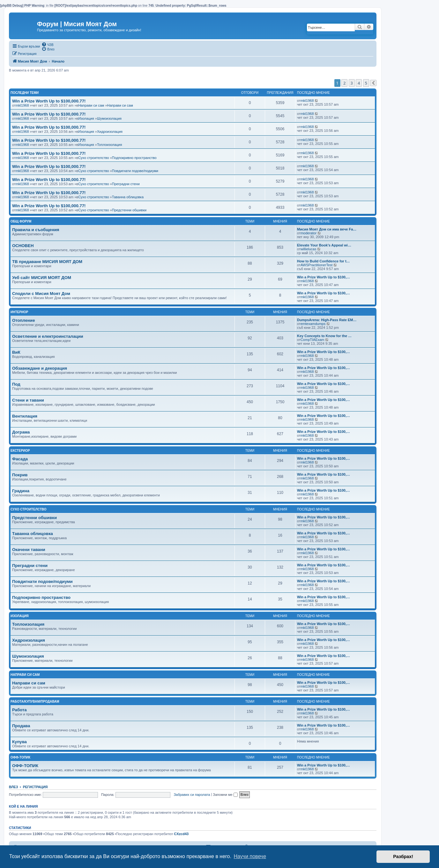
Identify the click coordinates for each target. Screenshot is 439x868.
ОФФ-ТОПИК (25, 766)
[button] (373, 83)
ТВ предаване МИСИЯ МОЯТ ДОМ (47, 262)
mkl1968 (22, 105)
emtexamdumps (313, 324)
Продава (21, 726)
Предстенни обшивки (129, 210)
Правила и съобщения (36, 230)
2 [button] (344, 83)
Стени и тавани (28, 400)
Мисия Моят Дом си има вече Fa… (327, 229)
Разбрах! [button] (403, 857)
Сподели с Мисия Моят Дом (41, 294)
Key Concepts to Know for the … (324, 336)
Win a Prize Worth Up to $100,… (324, 277)
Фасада (20, 459)
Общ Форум (21, 221)
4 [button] (359, 83)
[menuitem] (47, 44)
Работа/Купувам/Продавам (35, 702)
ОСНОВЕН (23, 246)
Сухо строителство (93, 158)
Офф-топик (20, 757)
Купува (19, 742)
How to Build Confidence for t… (324, 261)
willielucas (309, 249)
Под (16, 384)
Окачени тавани (29, 550)
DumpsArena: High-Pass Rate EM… (327, 320)
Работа (19, 710)
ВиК (16, 352)
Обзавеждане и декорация (40, 368)
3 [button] (352, 83)
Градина (21, 491)
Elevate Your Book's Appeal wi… (324, 245)
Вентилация (25, 416)
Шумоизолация (109, 118)
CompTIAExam (313, 340)
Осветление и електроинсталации (48, 336)
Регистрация (35, 787)
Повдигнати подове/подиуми (135, 171)
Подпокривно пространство (134, 158)
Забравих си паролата (192, 795)
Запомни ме (225, 795)
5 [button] (366, 83)
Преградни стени (126, 184)
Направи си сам (91, 105)
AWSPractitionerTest (316, 265)
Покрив (20, 475)
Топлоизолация (109, 145)
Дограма (21, 432)
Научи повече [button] (250, 856)
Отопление (24, 320)
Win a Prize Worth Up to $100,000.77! (49, 101)
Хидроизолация (110, 132)
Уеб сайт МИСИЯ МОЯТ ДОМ (42, 278)
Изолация (86, 118)
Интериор (19, 312)
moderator (309, 233)
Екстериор (20, 451)
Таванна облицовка (128, 197)
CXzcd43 (181, 834)
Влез (13, 787)
